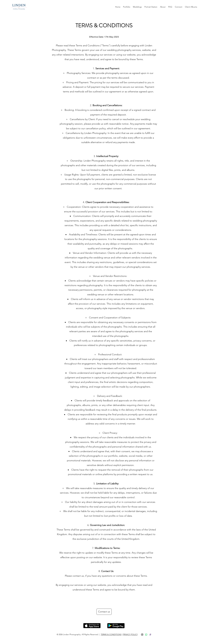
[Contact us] (104, 612)
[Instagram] (142, 635)
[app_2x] (150, 635)
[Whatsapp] (146, 635)
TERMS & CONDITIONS (111, 634)
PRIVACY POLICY (130, 634)
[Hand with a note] (92, 626)
